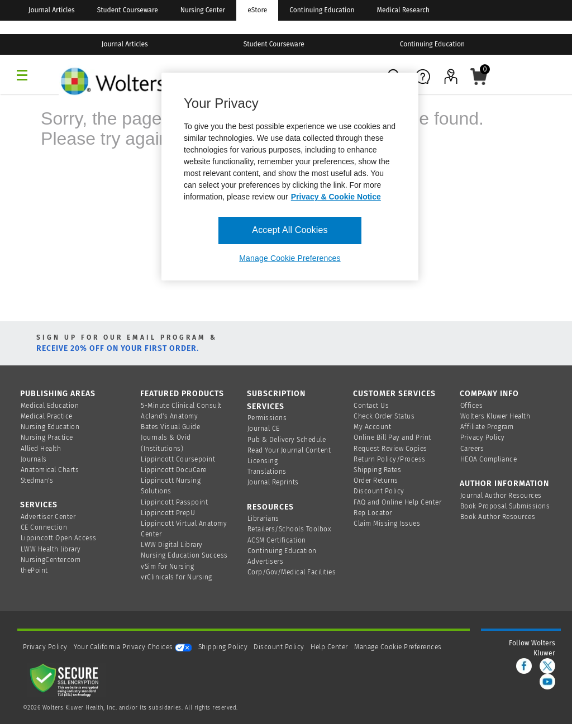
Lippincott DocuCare (174, 470)
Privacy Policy (483, 437)
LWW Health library (51, 549)
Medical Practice (47, 416)
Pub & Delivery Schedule (287, 440)
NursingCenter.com (51, 560)
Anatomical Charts (50, 470)
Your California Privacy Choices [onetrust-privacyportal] (133, 647)
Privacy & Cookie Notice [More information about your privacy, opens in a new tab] (336, 197)
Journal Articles (52, 10)
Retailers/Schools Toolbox (290, 529)
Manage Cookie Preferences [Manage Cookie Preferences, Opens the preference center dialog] (290, 258)
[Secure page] (66, 679)
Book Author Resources (498, 517)
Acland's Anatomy (169, 416)
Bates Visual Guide (170, 427)
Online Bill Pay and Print (392, 437)
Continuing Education (322, 10)
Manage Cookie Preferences (398, 647)
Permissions (267, 418)
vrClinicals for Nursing (177, 577)
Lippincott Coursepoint (178, 459)
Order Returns (376, 480)
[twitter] (547, 666)
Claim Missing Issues (387, 524)
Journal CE (264, 429)
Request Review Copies (390, 449)
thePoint (34, 570)
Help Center (330, 647)
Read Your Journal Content (289, 450)
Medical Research (403, 10)
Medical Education (50, 406)
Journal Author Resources (501, 496)
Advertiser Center (48, 517)
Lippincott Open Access (59, 538)
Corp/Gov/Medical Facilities (292, 572)
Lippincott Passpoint (174, 502)
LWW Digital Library (172, 545)
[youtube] (547, 682)
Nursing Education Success (184, 555)
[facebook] (524, 666)
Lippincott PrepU (168, 513)
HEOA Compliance (489, 459)
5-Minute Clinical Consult (181, 406)
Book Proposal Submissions (505, 506)
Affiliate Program (487, 427)
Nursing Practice (47, 437)
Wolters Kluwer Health (495, 416)
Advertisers (266, 562)
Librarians (263, 518)
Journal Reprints (273, 482)
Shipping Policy (223, 647)
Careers (472, 449)
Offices (472, 406)
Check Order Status (384, 416)
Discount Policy (379, 491)
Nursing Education (50, 427)
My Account (372, 427)
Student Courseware (128, 10)
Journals (34, 459)
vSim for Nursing (167, 567)
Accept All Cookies (290, 230)
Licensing (263, 461)
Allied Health (41, 449)
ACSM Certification (277, 540)
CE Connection (44, 527)
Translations (267, 472)
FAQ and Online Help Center (397, 502)
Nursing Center (203, 10)
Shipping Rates (377, 470)
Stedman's (37, 480)
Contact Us (371, 406)
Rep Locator (373, 513)
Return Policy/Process (390, 459)
